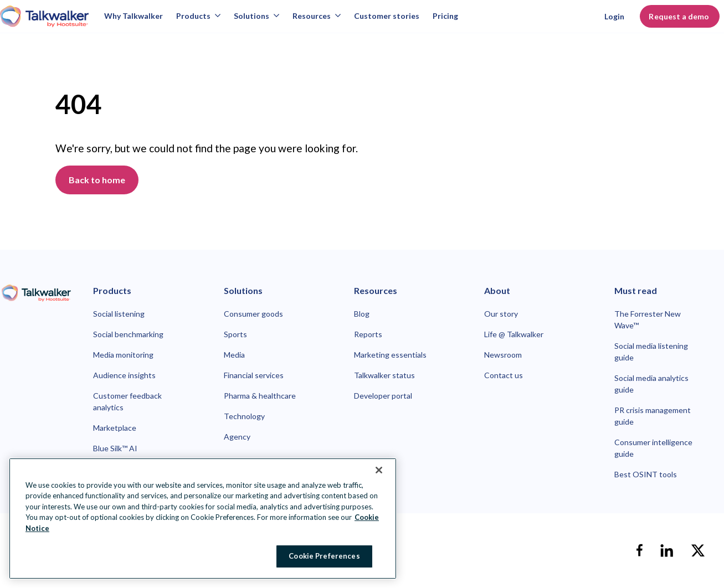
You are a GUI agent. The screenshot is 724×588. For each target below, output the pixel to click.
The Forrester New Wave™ (648, 319)
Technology (244, 416)
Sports (235, 334)
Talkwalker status (384, 375)
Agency (237, 437)
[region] (203, 519)
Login (614, 16)
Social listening (119, 314)
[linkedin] (667, 550)
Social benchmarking (128, 334)
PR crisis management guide (653, 416)
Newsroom (503, 355)
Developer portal (383, 396)
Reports (368, 334)
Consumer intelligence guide (653, 448)
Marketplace (115, 428)
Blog (362, 314)
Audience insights (124, 375)
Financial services (254, 375)
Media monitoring (123, 355)
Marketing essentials (390, 355)
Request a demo (680, 16)
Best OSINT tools (646, 474)
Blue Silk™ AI (115, 448)
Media (234, 355)
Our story (501, 314)
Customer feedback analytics (127, 401)
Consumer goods (253, 314)
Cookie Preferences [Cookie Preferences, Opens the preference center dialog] (324, 556)
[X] (698, 550)
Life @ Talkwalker (514, 334)
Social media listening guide (651, 352)
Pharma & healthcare (260, 396)
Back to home (97, 180)
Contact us (504, 375)
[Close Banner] (379, 470)
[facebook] (639, 550)
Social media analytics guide (651, 384)
